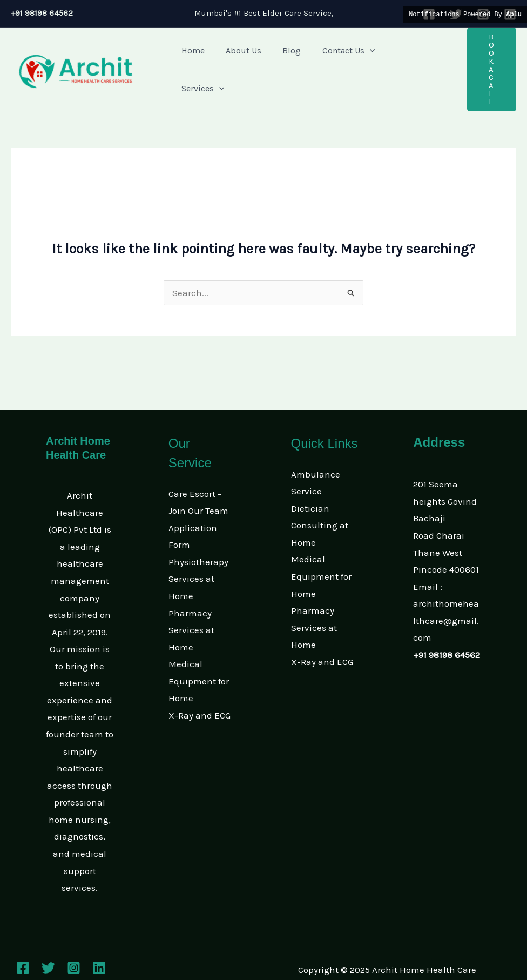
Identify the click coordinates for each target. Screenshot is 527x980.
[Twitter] (48, 946)
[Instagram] (74, 946)
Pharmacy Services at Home (191, 608)
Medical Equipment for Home (199, 659)
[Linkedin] (99, 946)
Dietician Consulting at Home (320, 503)
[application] (356, 58)
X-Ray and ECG (200, 693)
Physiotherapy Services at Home (198, 557)
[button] (484, 59)
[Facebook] (23, 946)
